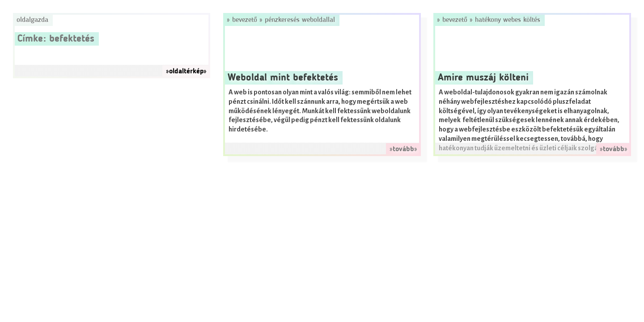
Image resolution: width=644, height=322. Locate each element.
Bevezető (245, 20)
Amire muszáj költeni (483, 78)
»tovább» (403, 149)
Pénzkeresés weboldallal (300, 20)
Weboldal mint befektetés (283, 78)
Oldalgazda (32, 20)
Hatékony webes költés (508, 20)
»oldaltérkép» (186, 72)
